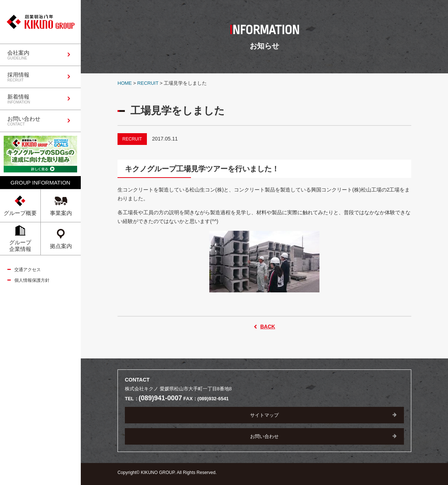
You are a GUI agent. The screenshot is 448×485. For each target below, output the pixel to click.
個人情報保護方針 (32, 280)
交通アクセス (28, 270)
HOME (125, 83)
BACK (268, 327)
